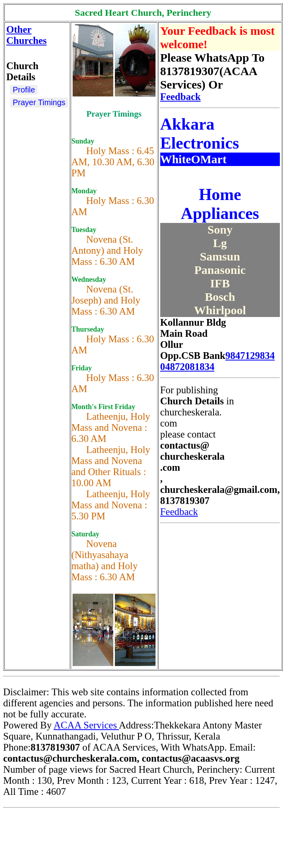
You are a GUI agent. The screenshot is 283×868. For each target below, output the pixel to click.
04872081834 (187, 367)
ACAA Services (86, 725)
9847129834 (250, 356)
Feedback (181, 97)
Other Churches (26, 35)
